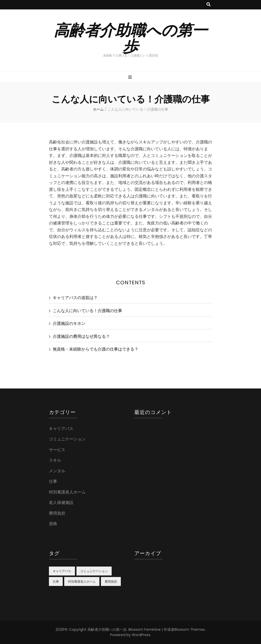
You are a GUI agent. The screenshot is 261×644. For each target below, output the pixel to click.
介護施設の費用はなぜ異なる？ (81, 336)
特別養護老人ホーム (67, 492)
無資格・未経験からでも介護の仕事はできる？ (96, 349)
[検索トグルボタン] (208, 5)
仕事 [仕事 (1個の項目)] (56, 581)
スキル (55, 460)
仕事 (53, 481)
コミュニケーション (67, 439)
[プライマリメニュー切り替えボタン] (131, 78)
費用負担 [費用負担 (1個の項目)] (111, 581)
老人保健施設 (61, 502)
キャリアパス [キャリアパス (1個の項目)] (62, 571)
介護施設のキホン (69, 323)
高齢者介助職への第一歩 (130, 37)
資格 (53, 524)
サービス (57, 450)
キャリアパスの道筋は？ (75, 298)
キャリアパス (61, 429)
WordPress (141, 635)
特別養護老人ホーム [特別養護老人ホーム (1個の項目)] (82, 581)
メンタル (57, 471)
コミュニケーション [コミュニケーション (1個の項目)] (94, 571)
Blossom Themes (190, 629)
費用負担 (57, 513)
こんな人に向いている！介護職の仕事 (87, 311)
